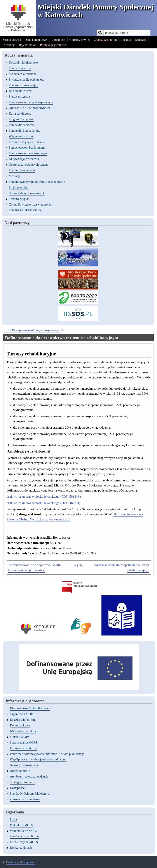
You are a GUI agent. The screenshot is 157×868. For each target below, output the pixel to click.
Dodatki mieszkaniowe (23, 62)
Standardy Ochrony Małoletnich (30, 793)
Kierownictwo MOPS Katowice (30, 708)
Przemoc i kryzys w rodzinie (27, 142)
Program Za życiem (21, 119)
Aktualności (58, 40)
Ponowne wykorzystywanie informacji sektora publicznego (47, 754)
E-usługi (126, 40)
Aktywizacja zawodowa (24, 159)
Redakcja (141, 40)
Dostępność (17, 788)
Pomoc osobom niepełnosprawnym (31, 102)
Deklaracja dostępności (21, 862)
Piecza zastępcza (19, 96)
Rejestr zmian (28, 45)
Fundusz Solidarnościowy (25, 210)
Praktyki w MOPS (21, 825)
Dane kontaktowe (36, 40)
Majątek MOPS (20, 737)
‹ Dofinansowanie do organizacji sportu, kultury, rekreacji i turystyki (35, 567)
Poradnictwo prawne (22, 170)
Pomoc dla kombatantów (24, 131)
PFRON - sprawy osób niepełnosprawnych (33, 330)
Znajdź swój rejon (105, 40)
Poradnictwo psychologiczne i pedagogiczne (37, 182)
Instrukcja (9, 45)
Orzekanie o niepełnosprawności (29, 108)
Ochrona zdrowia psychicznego (29, 165)
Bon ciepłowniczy (20, 91)
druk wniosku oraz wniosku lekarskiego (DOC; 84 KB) (43, 503)
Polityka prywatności (53, 45)
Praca (13, 819)
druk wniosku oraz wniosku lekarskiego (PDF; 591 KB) (44, 496)
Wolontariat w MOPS (23, 831)
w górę (78, 565)
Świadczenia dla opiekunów (26, 80)
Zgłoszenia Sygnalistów (25, 799)
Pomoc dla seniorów (22, 125)
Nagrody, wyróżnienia (24, 765)
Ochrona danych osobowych (27, 193)
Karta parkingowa (20, 114)
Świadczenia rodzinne (23, 74)
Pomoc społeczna (20, 68)
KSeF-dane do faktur (23, 731)
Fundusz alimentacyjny (23, 85)
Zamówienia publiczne (24, 836)
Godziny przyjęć (80, 40)
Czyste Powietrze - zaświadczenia (30, 204)
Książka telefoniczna (23, 720)
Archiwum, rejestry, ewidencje (29, 776)
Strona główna (12, 40)
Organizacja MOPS (22, 714)
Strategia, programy (22, 782)
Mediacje (15, 176)
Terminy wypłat (19, 199)
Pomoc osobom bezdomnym (27, 147)
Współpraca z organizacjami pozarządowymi (38, 759)
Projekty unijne (18, 187)
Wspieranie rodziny (21, 136)
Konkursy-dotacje (21, 848)
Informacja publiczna (23, 748)
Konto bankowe (20, 725)
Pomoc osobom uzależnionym (28, 153)
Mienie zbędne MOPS (24, 842)
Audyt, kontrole (20, 771)
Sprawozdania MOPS (23, 742)
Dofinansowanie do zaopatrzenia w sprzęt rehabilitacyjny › (122, 567)
